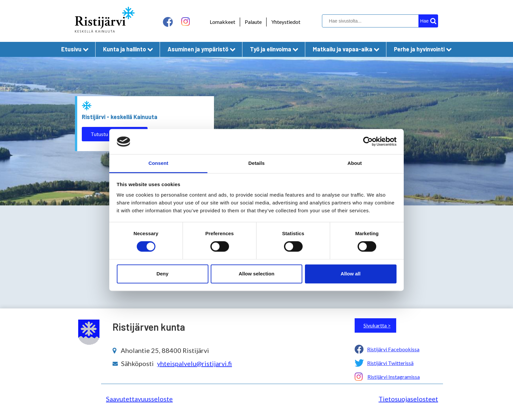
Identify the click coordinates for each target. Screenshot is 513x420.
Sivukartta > (377, 325)
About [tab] (355, 163)
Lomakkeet (222, 22)
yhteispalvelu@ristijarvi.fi (195, 363)
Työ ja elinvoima (274, 49)
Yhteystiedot (286, 22)
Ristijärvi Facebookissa (393, 349)
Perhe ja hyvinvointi (423, 49)
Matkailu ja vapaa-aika (346, 49)
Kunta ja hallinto (128, 49)
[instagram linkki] (186, 22)
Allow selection (256, 274)
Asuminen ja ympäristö (202, 49)
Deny (162, 274)
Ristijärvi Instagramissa (394, 377)
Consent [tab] (159, 163)
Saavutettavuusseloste (139, 399)
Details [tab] (256, 163)
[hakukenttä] (379, 21)
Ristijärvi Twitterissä (390, 363)
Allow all (351, 274)
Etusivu (75, 49)
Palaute (253, 22)
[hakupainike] (428, 21)
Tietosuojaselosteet (408, 399)
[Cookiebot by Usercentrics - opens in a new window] (368, 142)
